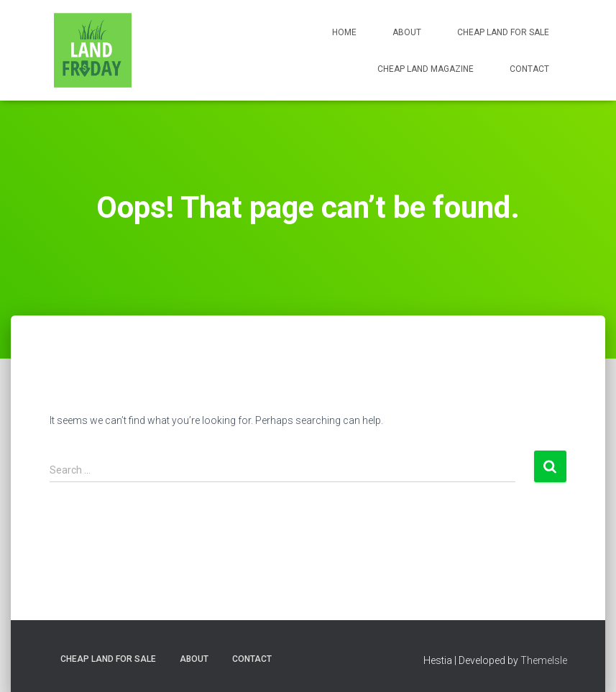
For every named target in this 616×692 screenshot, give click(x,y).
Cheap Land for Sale (503, 32)
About (407, 32)
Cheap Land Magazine (426, 69)
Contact (529, 69)
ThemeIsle (544, 660)
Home (344, 32)
